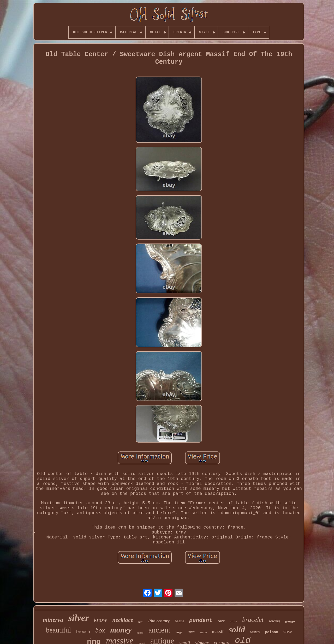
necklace (123, 620)
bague (180, 621)
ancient (159, 630)
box (100, 630)
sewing (274, 621)
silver (79, 618)
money (121, 630)
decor (140, 633)
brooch (83, 631)
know (101, 620)
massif (218, 632)
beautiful (58, 630)
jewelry (290, 622)
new (191, 631)
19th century (159, 621)
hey (141, 622)
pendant (201, 620)
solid (237, 629)
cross (233, 621)
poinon (272, 632)
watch (255, 632)
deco (204, 632)
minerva (53, 620)
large (179, 632)
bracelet (253, 620)
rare (221, 621)
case (288, 631)
